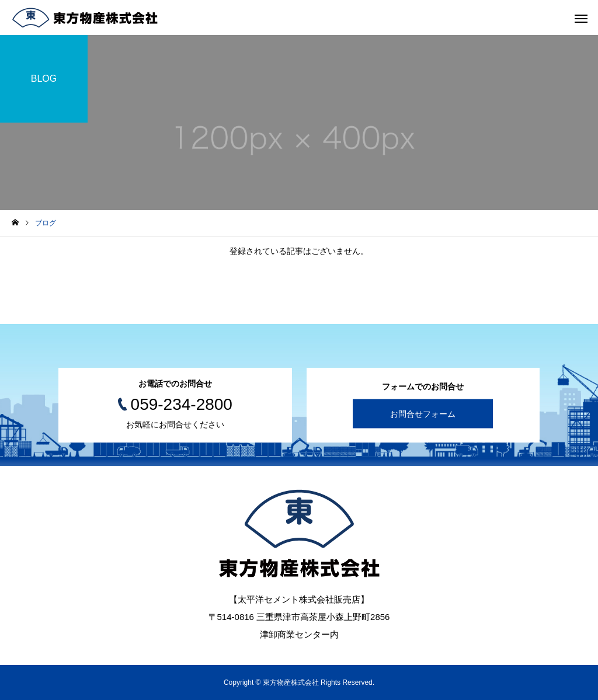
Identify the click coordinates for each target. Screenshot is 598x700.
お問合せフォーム (423, 414)
